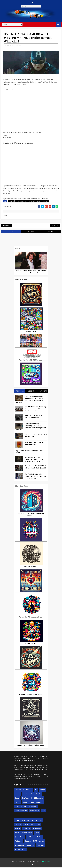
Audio (42, 842)
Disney (18, 803)
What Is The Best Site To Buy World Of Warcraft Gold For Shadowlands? (36, 409)
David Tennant (37, 799)
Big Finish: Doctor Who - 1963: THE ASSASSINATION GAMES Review (35, 477)
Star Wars (26, 829)
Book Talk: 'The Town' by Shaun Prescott (34, 444)
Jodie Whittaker (37, 803)
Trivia (26, 825)
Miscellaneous (37, 821)
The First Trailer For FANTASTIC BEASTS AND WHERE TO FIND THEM (34, 460)
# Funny (31, 201)
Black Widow (35, 811)
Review (18, 794)
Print (17, 821)
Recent (31, 391)
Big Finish (25, 821)
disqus (11, 232)
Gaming (18, 825)
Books (17, 799)
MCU (35, 842)
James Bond (20, 837)
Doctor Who (28, 790)
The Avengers (20, 850)
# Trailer (46, 201)
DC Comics (37, 829)
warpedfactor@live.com (22, 779)
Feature (18, 790)
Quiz (44, 811)
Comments (42, 391)
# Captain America (21, 201)
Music (17, 833)
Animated (19, 842)
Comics (26, 794)
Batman (26, 803)
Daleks (40, 837)
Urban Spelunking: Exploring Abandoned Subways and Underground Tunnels (30, 427)
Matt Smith (31, 837)
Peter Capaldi (36, 794)
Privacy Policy (45, 862)
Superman (30, 846)
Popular (20, 391)
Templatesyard (34, 862)
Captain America (21, 811)
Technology (19, 846)
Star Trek (25, 799)
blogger (51, 232)
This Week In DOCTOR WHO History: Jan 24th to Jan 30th (36, 467)
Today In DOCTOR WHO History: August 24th (34, 417)
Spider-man (33, 807)
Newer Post (6, 226)
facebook (31, 232)
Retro (37, 833)
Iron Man (41, 846)
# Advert (11, 201)
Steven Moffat (27, 833)
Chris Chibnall (20, 807)
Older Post (55, 226)
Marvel (18, 829)
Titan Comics (35, 825)
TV (36, 790)
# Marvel (38, 201)
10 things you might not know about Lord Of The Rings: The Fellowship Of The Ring (29, 400)
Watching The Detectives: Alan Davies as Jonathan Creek (31, 272)
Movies (42, 790)
